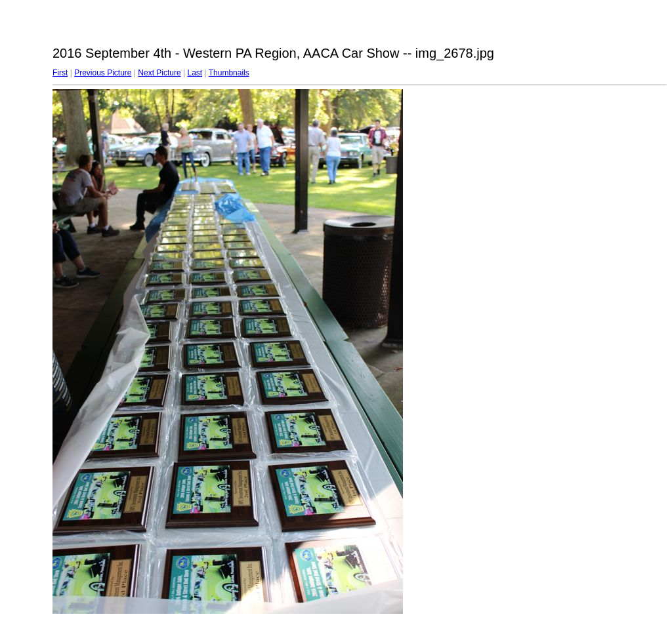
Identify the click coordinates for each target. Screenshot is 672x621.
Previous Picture (103, 73)
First (60, 73)
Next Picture (159, 73)
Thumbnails (229, 73)
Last (195, 73)
